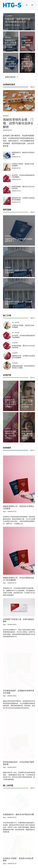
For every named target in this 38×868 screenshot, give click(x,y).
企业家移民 (9, 16)
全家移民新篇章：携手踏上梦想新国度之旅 (27, 65)
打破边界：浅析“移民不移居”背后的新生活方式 (18, 20)
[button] (27, 5)
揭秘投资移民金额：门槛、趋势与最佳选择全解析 (18, 123)
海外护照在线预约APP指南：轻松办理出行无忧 (11, 435)
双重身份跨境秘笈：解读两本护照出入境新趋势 (27, 435)
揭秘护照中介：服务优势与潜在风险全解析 (27, 44)
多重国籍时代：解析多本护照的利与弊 (19, 780)
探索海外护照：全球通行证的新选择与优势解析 (11, 403)
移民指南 (24, 37)
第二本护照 (16, 323)
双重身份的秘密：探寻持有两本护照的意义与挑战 (27, 403)
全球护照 (15, 343)
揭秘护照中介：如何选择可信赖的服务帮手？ (11, 65)
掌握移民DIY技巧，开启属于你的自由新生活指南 (11, 44)
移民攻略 (8, 37)
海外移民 (24, 59)
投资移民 (6, 116)
